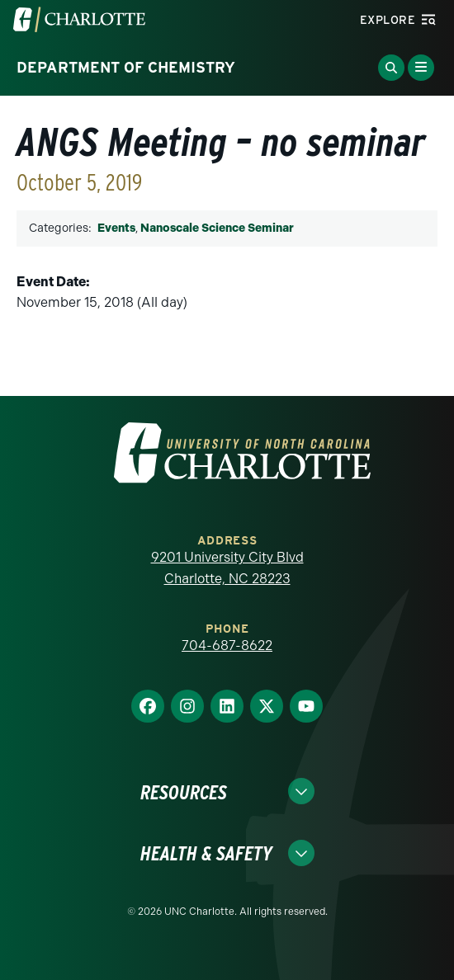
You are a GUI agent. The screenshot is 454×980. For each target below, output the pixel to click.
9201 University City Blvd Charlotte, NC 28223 (227, 568)
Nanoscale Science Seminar (217, 228)
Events (116, 228)
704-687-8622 (227, 645)
